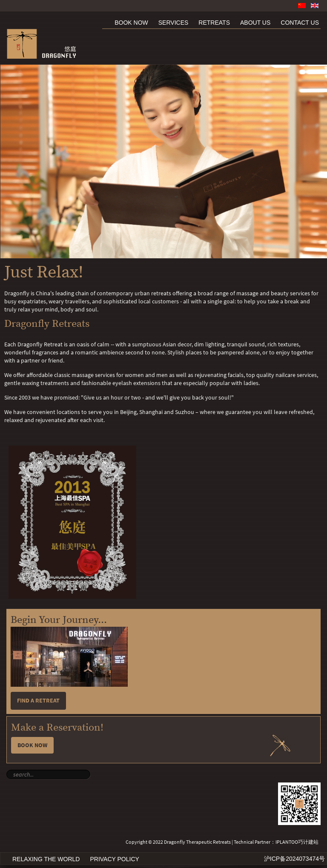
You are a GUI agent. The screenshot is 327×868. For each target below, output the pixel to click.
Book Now (32, 745)
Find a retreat (38, 701)
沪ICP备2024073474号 (294, 859)
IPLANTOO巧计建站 (297, 842)
